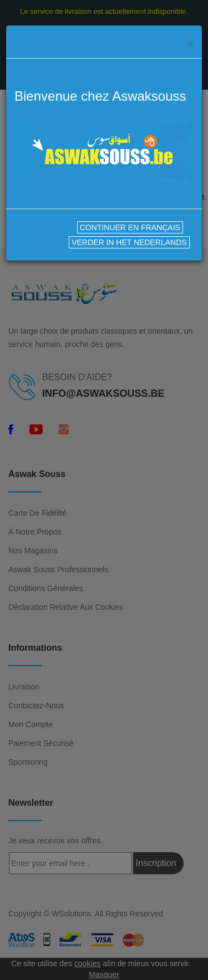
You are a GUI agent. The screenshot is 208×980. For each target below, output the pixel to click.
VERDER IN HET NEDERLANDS (129, 242)
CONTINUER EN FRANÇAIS (130, 227)
